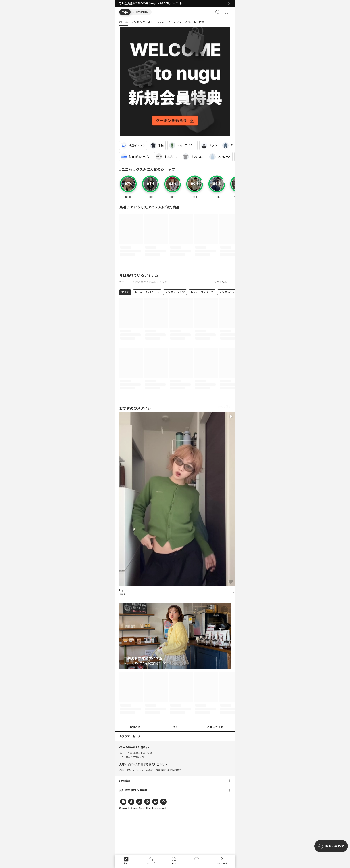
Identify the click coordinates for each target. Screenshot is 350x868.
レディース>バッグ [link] (202, 292)
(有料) (133, 748)
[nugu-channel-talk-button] (331, 846)
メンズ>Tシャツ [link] (175, 292)
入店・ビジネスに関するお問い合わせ (142, 765)
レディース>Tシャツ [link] (147, 292)
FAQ (175, 727)
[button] (135, 12)
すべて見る (222, 282)
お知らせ (135, 727)
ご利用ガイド (215, 727)
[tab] (175, 22)
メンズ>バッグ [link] (228, 292)
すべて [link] (125, 292)
